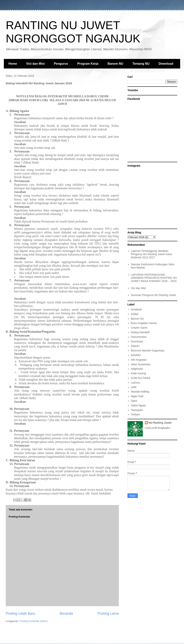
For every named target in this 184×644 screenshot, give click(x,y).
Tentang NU (141, 64)
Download (166, 64)
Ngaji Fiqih (137, 396)
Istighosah (137, 369)
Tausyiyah (137, 410)
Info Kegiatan (139, 360)
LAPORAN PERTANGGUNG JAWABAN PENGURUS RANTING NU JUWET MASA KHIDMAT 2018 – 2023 (154, 278)
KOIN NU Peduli (141, 378)
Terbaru (135, 414)
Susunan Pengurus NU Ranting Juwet (154, 295)
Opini (134, 401)
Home (13, 64)
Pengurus (61, 64)
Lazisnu (136, 383)
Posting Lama (108, 613)
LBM (134, 387)
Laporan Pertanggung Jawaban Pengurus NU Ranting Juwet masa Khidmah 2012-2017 (152, 254)
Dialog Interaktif (140, 332)
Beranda (66, 613)
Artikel (135, 314)
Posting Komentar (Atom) (34, 621)
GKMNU (136, 355)
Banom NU (115, 64)
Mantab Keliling (140, 392)
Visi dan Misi (35, 64)
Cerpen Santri (139, 328)
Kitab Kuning (138, 373)
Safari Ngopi (138, 405)
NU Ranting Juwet (160, 423)
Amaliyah (136, 309)
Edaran (135, 346)
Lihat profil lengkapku (158, 428)
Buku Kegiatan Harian (144, 323)
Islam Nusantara (141, 364)
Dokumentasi (139, 337)
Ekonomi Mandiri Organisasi (148, 351)
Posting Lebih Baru (21, 613)
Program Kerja (88, 64)
